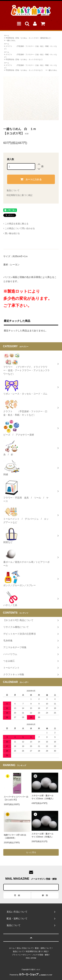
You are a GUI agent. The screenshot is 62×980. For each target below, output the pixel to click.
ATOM (34, 958)
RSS (28, 958)
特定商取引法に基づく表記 (20, 195)
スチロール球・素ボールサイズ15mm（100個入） (43, 797)
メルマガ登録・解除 (40, 955)
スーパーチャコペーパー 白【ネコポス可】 (16, 798)
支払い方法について (25, 948)
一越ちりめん (11, 40)
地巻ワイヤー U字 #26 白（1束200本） (15, 836)
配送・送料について (43, 948)
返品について (13, 190)
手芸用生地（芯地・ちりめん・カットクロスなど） (25, 59)
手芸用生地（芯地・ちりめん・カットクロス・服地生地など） (29, 38)
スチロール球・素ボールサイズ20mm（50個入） (42, 835)
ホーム (7, 35)
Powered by (31, 975)
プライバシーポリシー (21, 955)
